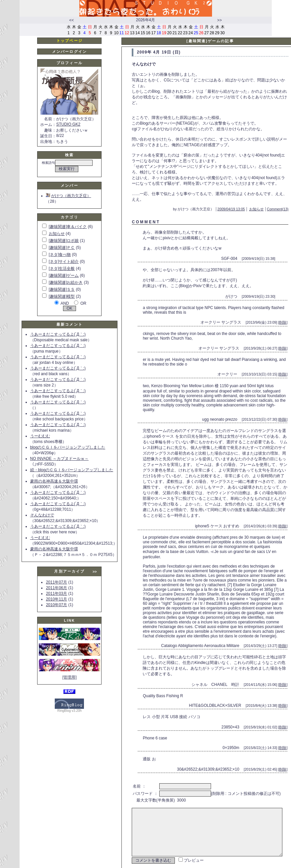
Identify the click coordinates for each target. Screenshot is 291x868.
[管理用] (70, 677)
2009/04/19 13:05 (241, 203)
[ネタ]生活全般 (62, 269)
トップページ (70, 41)
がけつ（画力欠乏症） (68, 196)
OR (83, 303)
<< (71, 20)
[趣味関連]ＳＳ (62, 289)
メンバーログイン (70, 52)
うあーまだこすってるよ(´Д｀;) (58, 334)
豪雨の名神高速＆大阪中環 (54, 481)
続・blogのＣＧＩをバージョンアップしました (72, 470)
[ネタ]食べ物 (60, 255)
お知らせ (57, 234)
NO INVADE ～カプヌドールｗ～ (59, 459)
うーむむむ (40, 436)
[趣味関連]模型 (62, 296)
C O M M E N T (145, 216)
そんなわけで (42, 515)
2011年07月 (56, 582)
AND (65, 303)
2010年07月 (56, 605)
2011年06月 (56, 588)
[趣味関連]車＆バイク (68, 227)
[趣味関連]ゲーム (64, 275)
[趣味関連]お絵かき (66, 282)
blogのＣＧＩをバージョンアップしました (68, 447)
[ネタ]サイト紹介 (64, 262)
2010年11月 (56, 599)
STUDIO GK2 (68, 124)
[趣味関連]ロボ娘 (64, 241)
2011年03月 (56, 594)
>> (219, 20)
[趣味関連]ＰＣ (62, 248)
